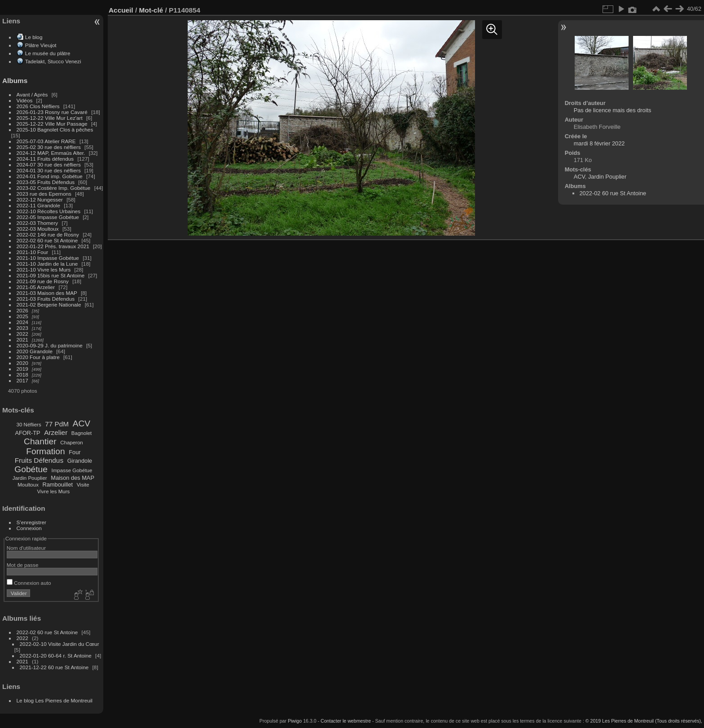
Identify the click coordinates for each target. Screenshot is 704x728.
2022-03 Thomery (37, 223)
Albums (15, 81)
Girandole (80, 461)
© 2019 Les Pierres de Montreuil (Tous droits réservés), (644, 721)
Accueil (121, 10)
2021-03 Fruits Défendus (46, 299)
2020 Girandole (35, 351)
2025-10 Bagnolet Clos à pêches (55, 129)
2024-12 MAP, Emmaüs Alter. (51, 153)
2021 (22, 340)
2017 (22, 380)
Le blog (34, 37)
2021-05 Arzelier (36, 287)
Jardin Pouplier (30, 478)
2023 (22, 328)
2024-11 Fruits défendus (45, 159)
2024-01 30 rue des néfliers (50, 170)
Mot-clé (151, 10)
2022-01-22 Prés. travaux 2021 (53, 246)
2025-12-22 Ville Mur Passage (52, 124)
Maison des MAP (73, 478)
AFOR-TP (27, 433)
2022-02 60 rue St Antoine (47, 240)
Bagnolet (81, 433)
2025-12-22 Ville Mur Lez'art (50, 118)
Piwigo (295, 721)
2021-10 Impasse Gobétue (48, 258)
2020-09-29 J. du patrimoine (50, 345)
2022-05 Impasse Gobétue (48, 217)
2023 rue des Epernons (44, 194)
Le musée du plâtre (48, 53)
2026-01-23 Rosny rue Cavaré (52, 112)
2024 (22, 322)
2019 (22, 369)
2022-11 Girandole (38, 205)
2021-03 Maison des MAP (47, 293)
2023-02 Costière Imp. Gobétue (54, 188)
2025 (22, 316)
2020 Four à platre (38, 357)
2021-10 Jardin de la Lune (47, 264)
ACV (81, 423)
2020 (22, 363)
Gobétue (31, 469)
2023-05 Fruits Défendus (46, 182)
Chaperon (72, 443)
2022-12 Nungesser (40, 200)
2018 (22, 375)
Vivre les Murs (54, 491)
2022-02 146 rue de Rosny (48, 235)
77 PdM (57, 424)
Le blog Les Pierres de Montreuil (55, 700)
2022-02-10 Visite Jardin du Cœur (59, 644)
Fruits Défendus (39, 460)
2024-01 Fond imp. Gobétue (50, 176)
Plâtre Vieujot (41, 45)
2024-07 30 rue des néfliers (49, 164)
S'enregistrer (31, 522)
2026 (22, 310)
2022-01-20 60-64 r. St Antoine (56, 656)
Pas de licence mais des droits (613, 110)
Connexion (29, 528)
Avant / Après (32, 94)
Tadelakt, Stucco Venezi (53, 61)
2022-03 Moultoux (38, 229)
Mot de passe (23, 565)
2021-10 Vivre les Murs (44, 270)
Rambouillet (58, 485)
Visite (83, 485)
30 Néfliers (29, 425)
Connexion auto (29, 583)
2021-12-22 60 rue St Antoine (54, 667)
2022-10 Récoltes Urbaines (49, 211)
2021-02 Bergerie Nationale (49, 305)
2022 (22, 334)
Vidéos (25, 100)
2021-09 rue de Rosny (43, 281)
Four (75, 452)
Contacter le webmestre (346, 721)
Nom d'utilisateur (26, 548)
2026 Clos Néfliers (38, 106)
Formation (45, 451)
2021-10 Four (33, 252)
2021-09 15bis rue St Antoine (51, 275)
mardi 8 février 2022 (599, 143)
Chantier (40, 441)
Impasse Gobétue (72, 470)
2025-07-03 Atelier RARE (46, 141)
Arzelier (56, 432)
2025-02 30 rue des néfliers (49, 147)
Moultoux (28, 485)
